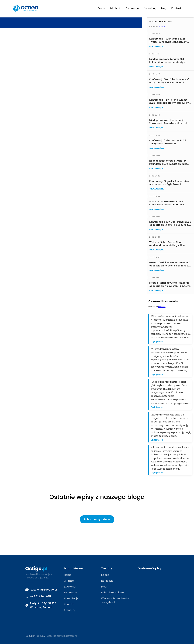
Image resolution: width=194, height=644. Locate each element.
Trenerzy (70, 610)
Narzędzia (107, 581)
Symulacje (132, 8)
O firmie (69, 581)
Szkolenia (115, 8)
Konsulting (150, 8)
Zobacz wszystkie (97, 519)
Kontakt (176, 8)
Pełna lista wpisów (112, 593)
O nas (101, 8)
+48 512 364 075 (38, 596)
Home (68, 575)
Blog (164, 8)
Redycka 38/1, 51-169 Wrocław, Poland (41, 605)
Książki (105, 575)
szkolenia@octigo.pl (41, 590)
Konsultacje (71, 598)
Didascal (162, 27)
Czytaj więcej (158, 46)
